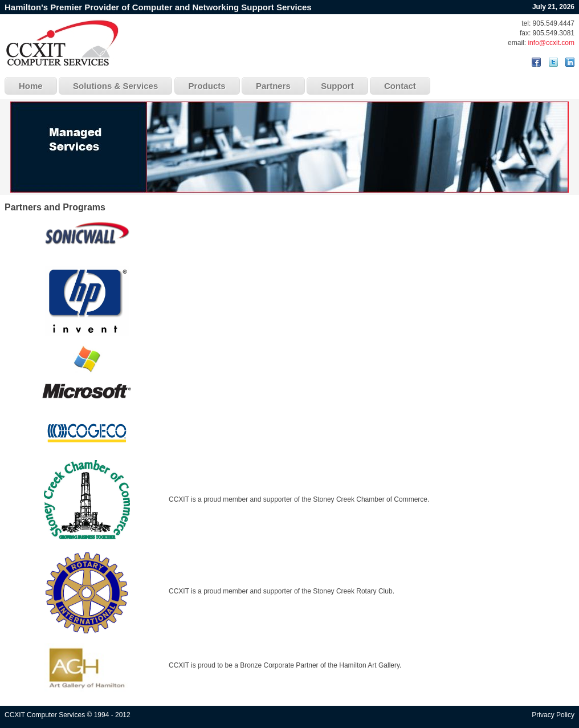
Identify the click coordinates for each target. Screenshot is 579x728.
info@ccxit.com (551, 43)
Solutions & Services (115, 86)
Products (207, 86)
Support (337, 86)
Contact (400, 86)
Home (31, 86)
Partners (273, 86)
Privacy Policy (553, 715)
